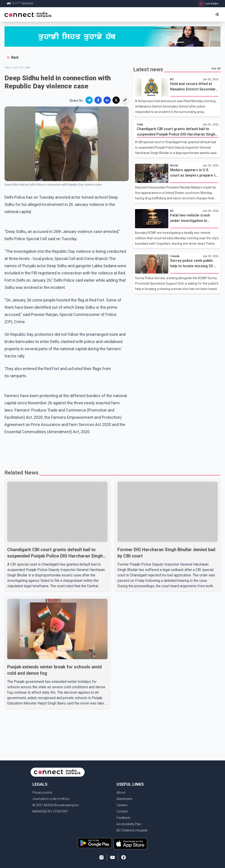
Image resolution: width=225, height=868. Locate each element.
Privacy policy (42, 792)
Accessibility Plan (129, 824)
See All (216, 69)
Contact (122, 811)
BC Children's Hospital (132, 830)
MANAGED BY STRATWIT (50, 811)
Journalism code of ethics (51, 799)
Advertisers (125, 799)
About (121, 792)
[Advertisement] (91, 450)
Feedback (123, 818)
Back (12, 58)
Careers (122, 805)
